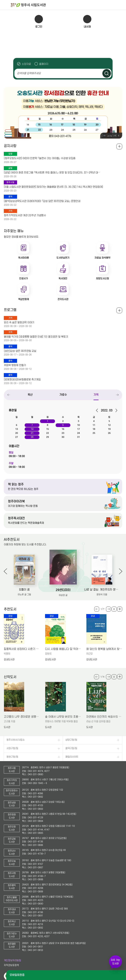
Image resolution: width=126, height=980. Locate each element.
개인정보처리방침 (12, 960)
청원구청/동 (12, 757)
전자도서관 (63, 299)
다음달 (115, 410)
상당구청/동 (71, 740)
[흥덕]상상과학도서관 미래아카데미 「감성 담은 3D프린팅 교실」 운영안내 (42, 201)
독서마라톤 (24, 258)
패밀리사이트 (72, 757)
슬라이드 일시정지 (119, 136)
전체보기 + (119, 310)
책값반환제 (24, 299)
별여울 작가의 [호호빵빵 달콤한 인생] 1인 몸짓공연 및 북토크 (36, 337)
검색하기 (107, 73)
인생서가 (24, 278)
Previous (105, 136)
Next (115, 136)
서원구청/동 (12, 748)
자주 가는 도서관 (115, 962)
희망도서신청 (102, 278)
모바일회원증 (17, 975)
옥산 (30, 395)
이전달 (98, 410)
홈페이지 (44, 64)
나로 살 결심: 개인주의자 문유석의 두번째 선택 (102, 590)
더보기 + (120, 609)
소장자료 (26, 64)
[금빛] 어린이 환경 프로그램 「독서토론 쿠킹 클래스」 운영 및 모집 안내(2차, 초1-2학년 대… (52, 173)
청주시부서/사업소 (16, 740)
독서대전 (63, 278)
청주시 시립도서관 (68, 5)
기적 (96, 395)
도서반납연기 (63, 258)
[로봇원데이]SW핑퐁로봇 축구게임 (22, 380)
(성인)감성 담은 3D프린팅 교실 (20, 351)
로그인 (39, 27)
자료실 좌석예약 (102, 258)
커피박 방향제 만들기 (15, 365)
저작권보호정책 (11, 965)
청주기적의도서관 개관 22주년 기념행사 (25, 215)
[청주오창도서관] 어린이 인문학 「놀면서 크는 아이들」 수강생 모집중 (40, 158)
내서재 (87, 27)
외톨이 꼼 (24, 590)
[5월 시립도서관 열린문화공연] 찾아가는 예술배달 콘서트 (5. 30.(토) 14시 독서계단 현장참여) (53, 187)
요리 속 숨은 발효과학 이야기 (19, 322)
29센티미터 (63, 590)
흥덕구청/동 (71, 748)
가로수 (63, 395)
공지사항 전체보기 (119, 146)
